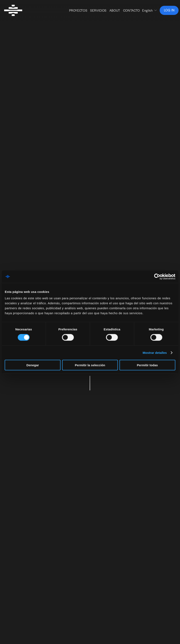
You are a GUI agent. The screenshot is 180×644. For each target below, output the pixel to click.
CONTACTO (129, 12)
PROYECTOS (76, 12)
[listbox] (148, 12)
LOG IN (167, 12)
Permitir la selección (90, 365)
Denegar (33, 365)
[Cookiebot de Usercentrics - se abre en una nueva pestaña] (157, 277)
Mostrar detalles (155, 352)
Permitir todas (147, 365)
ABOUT (113, 12)
